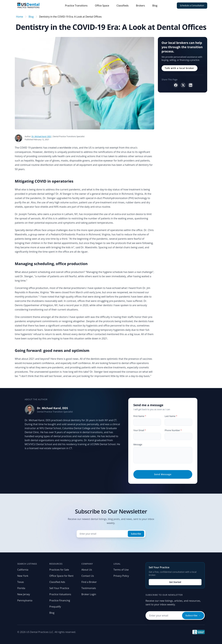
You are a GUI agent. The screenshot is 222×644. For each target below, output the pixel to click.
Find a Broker (89, 582)
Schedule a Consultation (192, 5)
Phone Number (173, 430)
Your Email (140, 430)
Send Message (163, 474)
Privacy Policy (121, 576)
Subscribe (136, 534)
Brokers (140, 6)
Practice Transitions (76, 6)
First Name (140, 416)
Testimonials (89, 588)
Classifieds (123, 6)
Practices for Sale (59, 570)
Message (138, 444)
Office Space (102, 6)
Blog (155, 6)
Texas (21, 582)
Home (20, 17)
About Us (87, 570)
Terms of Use (121, 570)
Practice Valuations (60, 594)
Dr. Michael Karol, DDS (52, 408)
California (23, 570)
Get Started (175, 582)
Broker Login (89, 594)
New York (23, 576)
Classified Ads (57, 582)
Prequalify (55, 607)
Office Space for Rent (61, 576)
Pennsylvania (25, 600)
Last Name (171, 416)
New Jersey (24, 594)
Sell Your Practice (59, 588)
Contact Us (88, 576)
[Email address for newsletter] (175, 616)
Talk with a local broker (180, 68)
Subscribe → (193, 615)
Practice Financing (60, 600)
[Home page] (28, 6)
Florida (21, 588)
